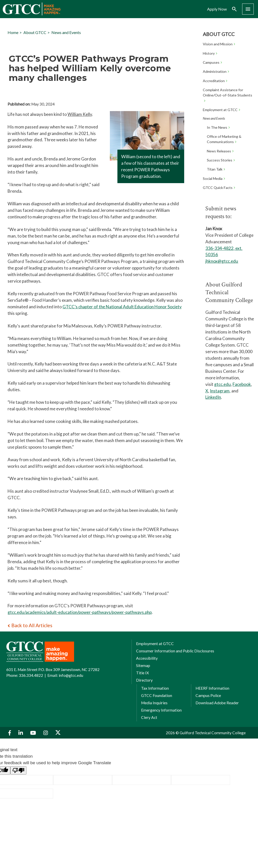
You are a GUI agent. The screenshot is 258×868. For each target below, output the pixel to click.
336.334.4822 (31, 675)
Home (13, 32)
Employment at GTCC (155, 644)
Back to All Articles (32, 625)
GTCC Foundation (157, 695)
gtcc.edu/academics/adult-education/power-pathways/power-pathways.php (80, 612)
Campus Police (208, 695)
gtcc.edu (222, 384)
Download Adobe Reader (217, 703)
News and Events (66, 32)
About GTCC (219, 34)
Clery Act (149, 717)
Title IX (142, 673)
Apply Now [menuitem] (217, 9)
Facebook (242, 384)
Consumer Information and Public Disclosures (175, 651)
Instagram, (220, 391)
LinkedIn (213, 397)
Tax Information (155, 688)
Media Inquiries (154, 703)
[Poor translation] (18, 770)
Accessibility (147, 658)
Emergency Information (161, 710)
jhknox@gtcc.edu (222, 261)
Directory (144, 680)
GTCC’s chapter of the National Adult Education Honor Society (122, 307)
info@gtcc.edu (71, 675)
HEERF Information (212, 688)
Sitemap (143, 665)
